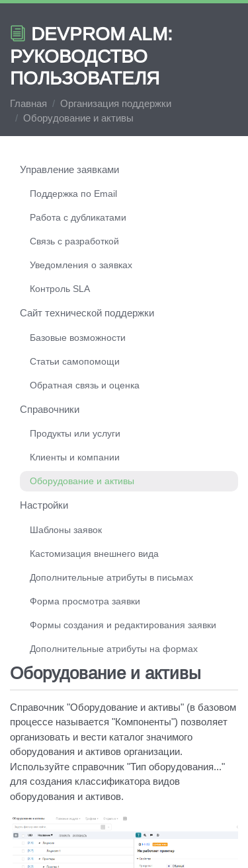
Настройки (44, 505)
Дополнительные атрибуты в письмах (111, 577)
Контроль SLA (60, 289)
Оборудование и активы (82, 481)
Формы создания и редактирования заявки (123, 625)
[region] (124, 411)
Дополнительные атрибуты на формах (114, 649)
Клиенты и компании (75, 457)
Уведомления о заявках (81, 265)
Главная (28, 103)
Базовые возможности (78, 338)
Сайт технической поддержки (87, 313)
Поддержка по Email (73, 194)
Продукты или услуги (75, 433)
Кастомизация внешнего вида (94, 554)
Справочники (50, 409)
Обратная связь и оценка (85, 385)
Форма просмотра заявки (85, 601)
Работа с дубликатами (78, 217)
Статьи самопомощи (75, 361)
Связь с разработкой (74, 241)
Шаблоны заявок (66, 530)
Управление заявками (69, 169)
